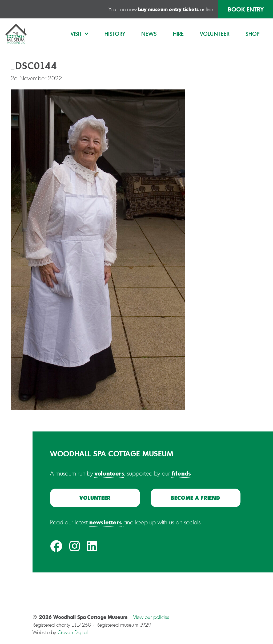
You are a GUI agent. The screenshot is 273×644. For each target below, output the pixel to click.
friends (181, 473)
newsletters (106, 522)
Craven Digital (73, 632)
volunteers (109, 473)
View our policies (151, 617)
